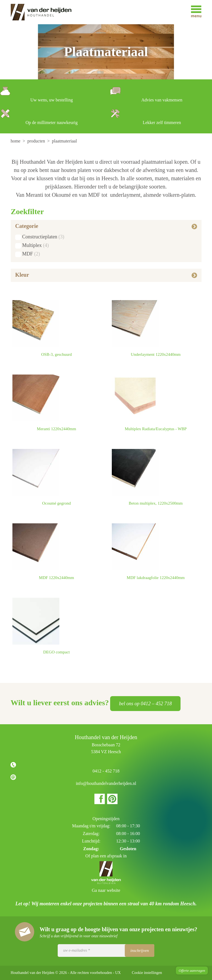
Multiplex (32, 245)
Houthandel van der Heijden (45, 12)
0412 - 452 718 (106, 771)
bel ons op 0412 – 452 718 (145, 704)
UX (118, 973)
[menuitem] (16, 141)
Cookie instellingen (147, 973)
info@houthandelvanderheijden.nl (106, 783)
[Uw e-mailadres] (106, 951)
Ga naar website (106, 890)
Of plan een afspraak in (106, 856)
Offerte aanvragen (192, 970)
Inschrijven (140, 951)
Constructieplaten (40, 237)
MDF (28, 254)
